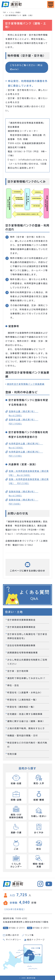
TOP (4, 12)
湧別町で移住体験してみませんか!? (26, 678)
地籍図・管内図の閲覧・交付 (23, 736)
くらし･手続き (15, 12)
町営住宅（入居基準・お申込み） (25, 693)
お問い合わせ (12, 935)
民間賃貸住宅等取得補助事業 (23, 653)
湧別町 (12, 4)
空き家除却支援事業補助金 (21, 620)
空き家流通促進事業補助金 (21, 627)
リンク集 (29, 935)
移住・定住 (13, 685)
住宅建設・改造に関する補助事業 (25, 714)
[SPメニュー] (51, 4)
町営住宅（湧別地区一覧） (21, 707)
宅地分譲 (12, 754)
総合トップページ (36, 940)
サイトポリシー (14, 940)
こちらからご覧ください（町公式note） (26, 67)
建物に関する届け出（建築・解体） (26, 721)
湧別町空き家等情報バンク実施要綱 (26, 384)
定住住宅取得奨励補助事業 (21, 645)
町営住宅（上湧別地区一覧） (23, 700)
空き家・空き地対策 (18, 671)
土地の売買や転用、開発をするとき (26, 728)
